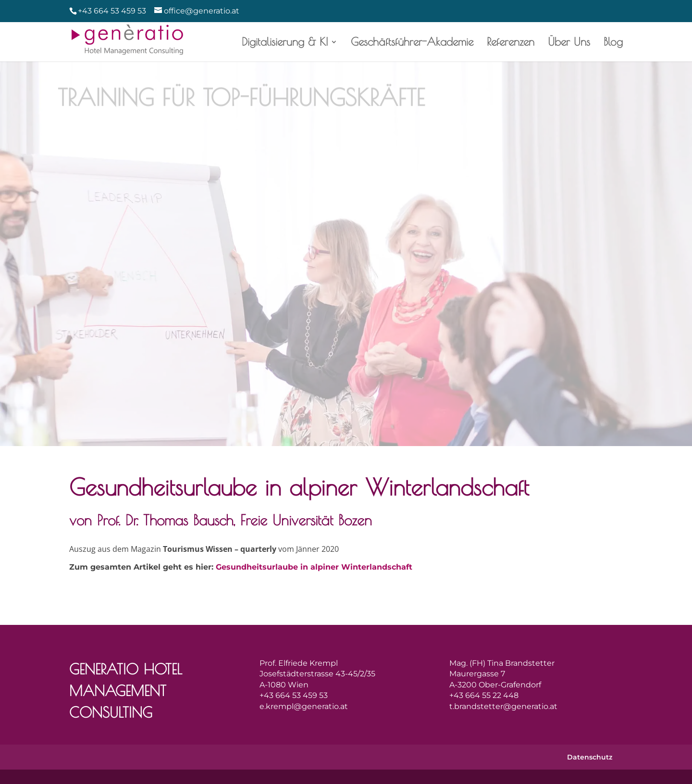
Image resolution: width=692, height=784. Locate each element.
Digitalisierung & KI (289, 43)
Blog (613, 43)
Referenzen (513, 43)
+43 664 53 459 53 (112, 11)
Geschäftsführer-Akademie (415, 43)
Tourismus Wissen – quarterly (215, 549)
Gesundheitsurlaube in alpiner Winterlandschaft (314, 567)
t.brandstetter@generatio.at (503, 706)
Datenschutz (590, 757)
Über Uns (570, 43)
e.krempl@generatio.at (304, 706)
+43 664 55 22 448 (484, 695)
